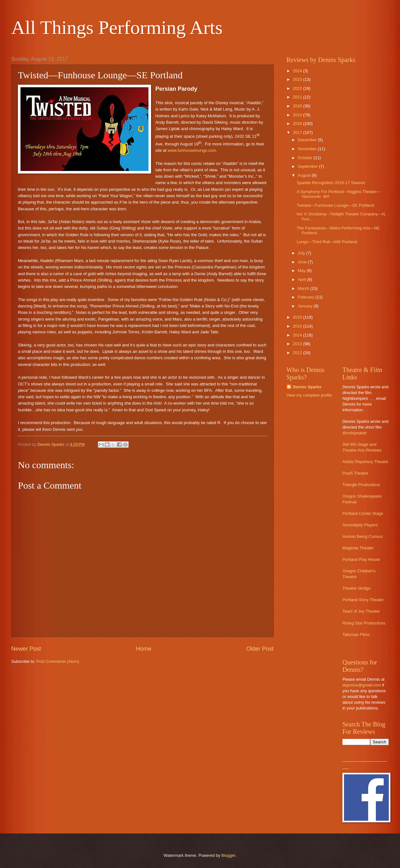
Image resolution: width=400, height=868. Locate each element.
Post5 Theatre (355, 473)
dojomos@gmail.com (362, 685)
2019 (298, 115)
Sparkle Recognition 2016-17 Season (331, 183)
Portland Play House (361, 559)
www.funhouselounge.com (192, 150)
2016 (298, 317)
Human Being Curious (363, 536)
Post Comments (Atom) (58, 661)
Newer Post (26, 649)
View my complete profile (309, 395)
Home (144, 649)
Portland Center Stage (363, 513)
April (302, 279)
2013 (298, 344)
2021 (298, 97)
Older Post (260, 649)
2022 (298, 88)
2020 (298, 106)
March (304, 288)
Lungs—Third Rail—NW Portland (327, 242)
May (302, 271)
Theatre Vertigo (356, 588)
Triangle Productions (361, 485)
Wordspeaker (355, 433)
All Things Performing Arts (117, 27)
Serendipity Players (360, 525)
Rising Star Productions (364, 623)
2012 (298, 353)
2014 (298, 335)
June (303, 262)
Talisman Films (356, 635)
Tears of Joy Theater (361, 611)
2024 (298, 71)
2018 (298, 124)
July (302, 253)
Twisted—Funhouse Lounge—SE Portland (335, 205)
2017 (298, 132)
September (308, 166)
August (305, 175)
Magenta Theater (358, 548)
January (305, 306)
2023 (298, 79)
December (308, 140)
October (305, 158)
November (308, 149)
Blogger (228, 855)
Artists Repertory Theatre (365, 462)
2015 (298, 326)
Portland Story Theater (363, 600)
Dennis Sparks (307, 387)
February (306, 297)
